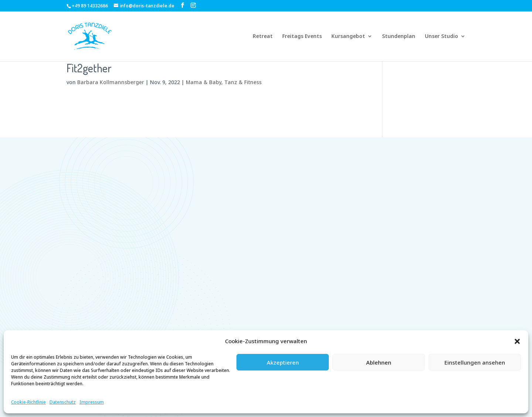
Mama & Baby (204, 82)
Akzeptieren (283, 362)
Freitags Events (302, 37)
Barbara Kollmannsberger (111, 82)
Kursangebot (348, 37)
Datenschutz (63, 402)
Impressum (92, 402)
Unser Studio (441, 37)
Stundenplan (399, 37)
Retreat (263, 37)
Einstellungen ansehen (475, 362)
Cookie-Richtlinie (28, 402)
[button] (517, 341)
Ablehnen (379, 362)
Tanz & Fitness (243, 82)
